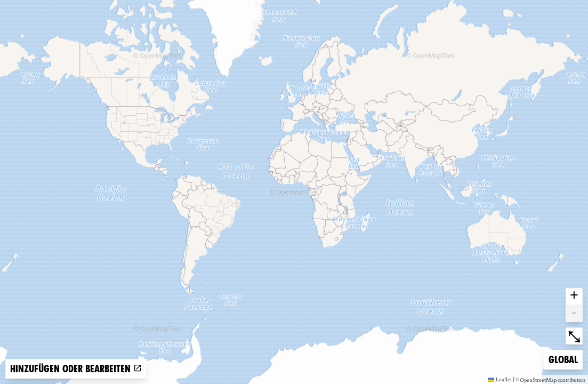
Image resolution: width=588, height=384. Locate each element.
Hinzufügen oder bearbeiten (76, 369)
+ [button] (574, 297)
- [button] (574, 314)
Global (565, 359)
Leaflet (500, 379)
